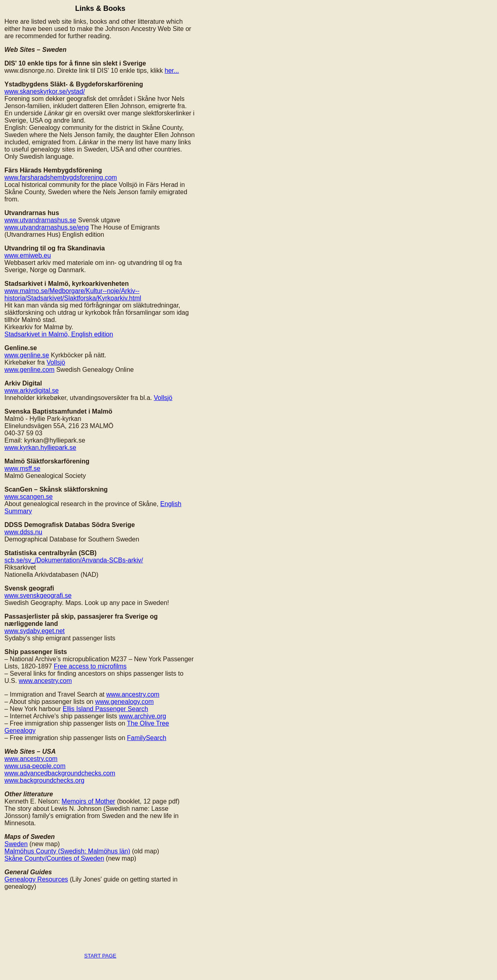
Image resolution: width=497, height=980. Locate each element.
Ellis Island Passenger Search (105, 709)
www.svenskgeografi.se (38, 596)
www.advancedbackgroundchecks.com (60, 773)
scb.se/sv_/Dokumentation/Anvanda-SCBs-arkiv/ (74, 560)
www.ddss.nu (23, 532)
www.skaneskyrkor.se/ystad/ (45, 91)
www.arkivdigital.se (32, 391)
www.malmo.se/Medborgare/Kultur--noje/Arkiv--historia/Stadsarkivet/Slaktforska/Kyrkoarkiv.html (73, 294)
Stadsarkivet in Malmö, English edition (59, 334)
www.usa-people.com (35, 766)
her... (172, 71)
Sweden (16, 844)
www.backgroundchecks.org (44, 780)
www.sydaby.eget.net (35, 631)
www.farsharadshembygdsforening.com (61, 177)
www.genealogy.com (125, 702)
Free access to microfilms (90, 666)
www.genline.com (30, 370)
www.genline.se (27, 355)
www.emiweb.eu (28, 255)
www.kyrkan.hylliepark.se (40, 448)
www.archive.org (142, 716)
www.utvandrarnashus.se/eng (47, 227)
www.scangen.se (29, 497)
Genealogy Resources (36, 879)
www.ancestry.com (45, 681)
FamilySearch (147, 738)
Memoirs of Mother (88, 801)
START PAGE (100, 956)
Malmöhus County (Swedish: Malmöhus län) (67, 851)
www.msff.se (22, 468)
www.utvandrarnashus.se (40, 220)
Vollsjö (56, 362)
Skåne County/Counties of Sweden (54, 858)
